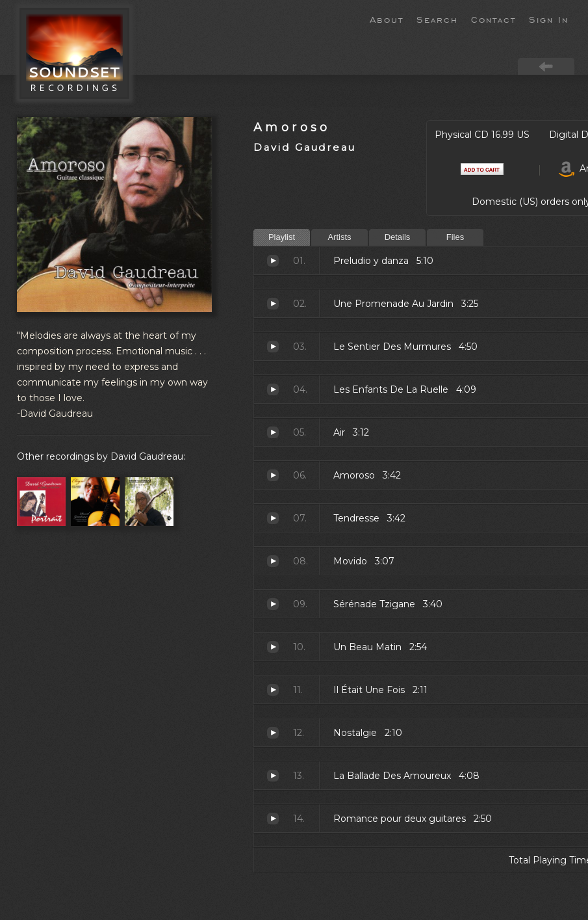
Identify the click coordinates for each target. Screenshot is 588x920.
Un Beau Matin (273, 647)
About (387, 19)
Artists (339, 237)
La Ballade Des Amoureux (273, 776)
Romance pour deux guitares (273, 819)
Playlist (282, 237)
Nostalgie (273, 733)
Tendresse (273, 518)
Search (437, 19)
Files (455, 237)
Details (398, 237)
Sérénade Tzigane (273, 604)
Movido (273, 561)
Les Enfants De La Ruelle (273, 389)
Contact (493, 19)
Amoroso (292, 127)
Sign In (549, 19)
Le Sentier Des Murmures (273, 347)
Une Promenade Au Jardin (273, 304)
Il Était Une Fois (273, 690)
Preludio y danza (273, 261)
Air (273, 432)
